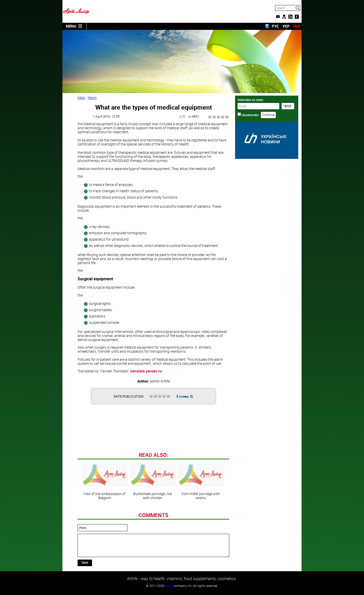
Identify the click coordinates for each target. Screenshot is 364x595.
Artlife (169, 586)
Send (85, 562)
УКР (286, 26)
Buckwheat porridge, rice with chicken (153, 482)
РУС (275, 26)
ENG (297, 26)
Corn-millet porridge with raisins (201, 482)
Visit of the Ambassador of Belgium (105, 482)
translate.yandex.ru (146, 371)
